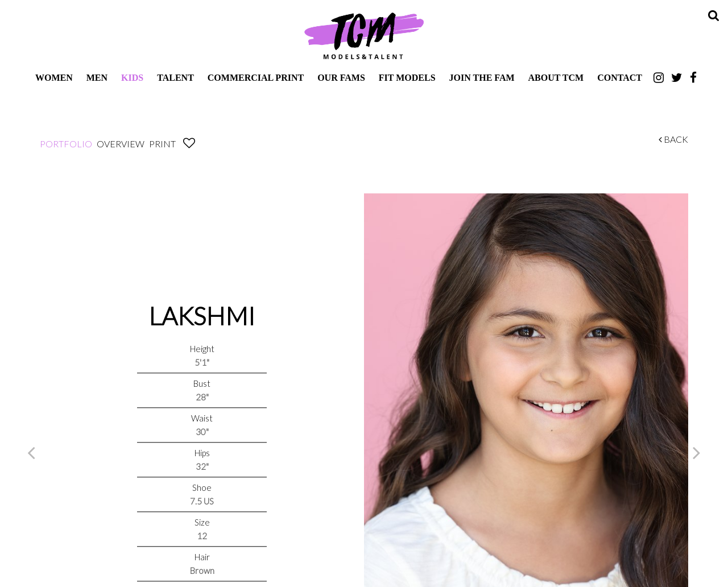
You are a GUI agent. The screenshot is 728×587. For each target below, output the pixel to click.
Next (697, 452)
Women (54, 78)
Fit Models (407, 78)
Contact (620, 78)
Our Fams (341, 78)
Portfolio (66, 144)
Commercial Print (256, 78)
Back (673, 139)
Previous (31, 452)
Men (97, 78)
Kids (132, 78)
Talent (175, 78)
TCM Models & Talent (364, 35)
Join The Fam (482, 78)
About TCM (556, 78)
